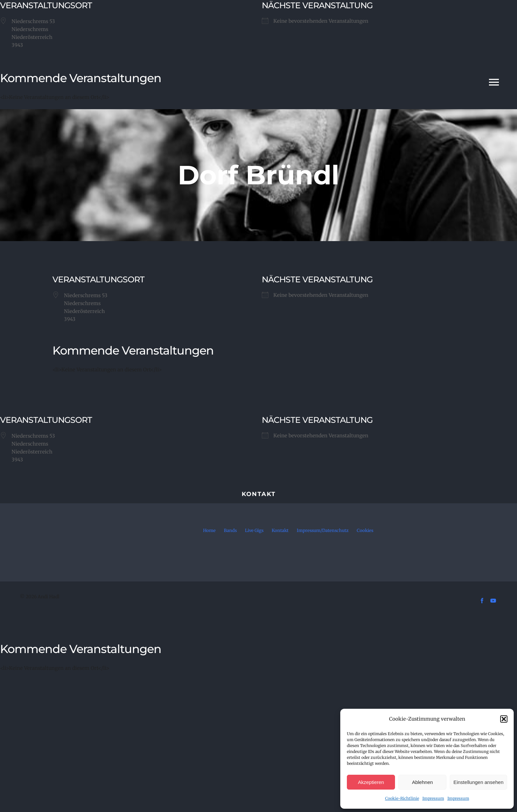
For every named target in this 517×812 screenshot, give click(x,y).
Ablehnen (422, 782)
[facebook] (482, 601)
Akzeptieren (371, 782)
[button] (504, 719)
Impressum (433, 798)
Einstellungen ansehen (478, 782)
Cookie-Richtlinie (402, 798)
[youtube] (493, 601)
